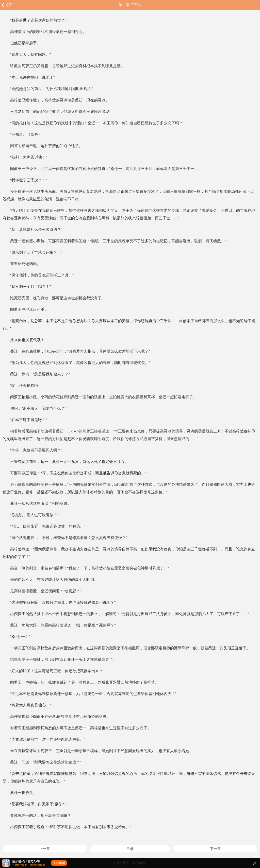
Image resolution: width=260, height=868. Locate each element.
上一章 (45, 849)
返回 (9, 5)
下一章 (215, 849)
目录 (130, 849)
